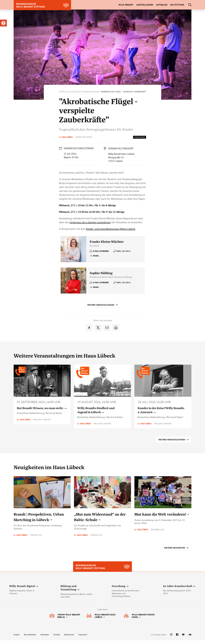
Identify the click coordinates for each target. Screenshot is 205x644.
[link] (3, 23)
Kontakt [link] (57, 638)
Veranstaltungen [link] (91, 92)
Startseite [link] (64, 92)
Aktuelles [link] (76, 92)
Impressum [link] (83, 638)
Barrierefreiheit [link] (30, 638)
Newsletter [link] (45, 638)
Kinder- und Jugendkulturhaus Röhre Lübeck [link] (111, 229)
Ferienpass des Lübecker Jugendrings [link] (90, 222)
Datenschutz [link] (69, 638)
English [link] (17, 638)
